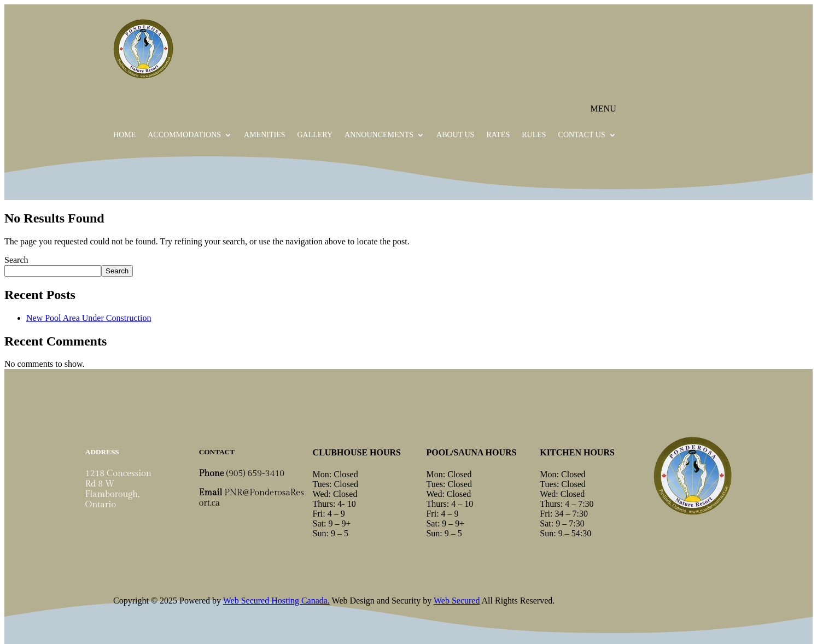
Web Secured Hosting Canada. (276, 601)
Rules (534, 135)
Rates (498, 135)
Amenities (264, 135)
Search (16, 260)
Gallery (315, 135)
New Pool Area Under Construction (89, 318)
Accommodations (184, 135)
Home (124, 135)
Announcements (379, 135)
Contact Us (582, 135)
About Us (455, 135)
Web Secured (457, 601)
